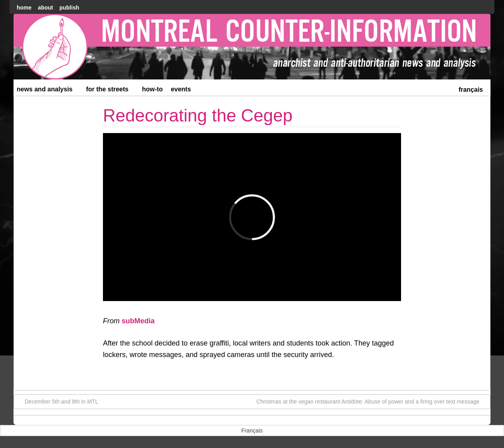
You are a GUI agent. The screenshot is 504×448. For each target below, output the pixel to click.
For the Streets (111, 91)
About (45, 8)
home (24, 8)
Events (181, 89)
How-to (152, 89)
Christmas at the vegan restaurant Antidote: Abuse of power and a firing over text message (372, 401)
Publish (69, 8)
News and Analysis (48, 91)
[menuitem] (471, 89)
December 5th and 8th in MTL (57, 401)
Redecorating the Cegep (198, 115)
